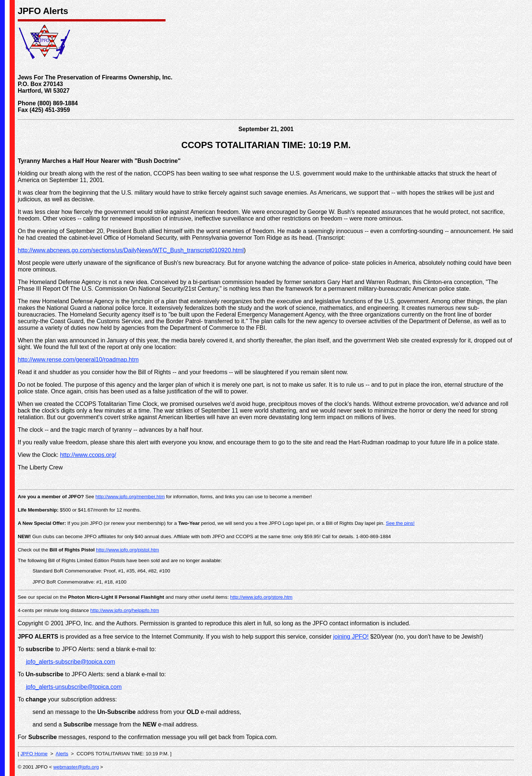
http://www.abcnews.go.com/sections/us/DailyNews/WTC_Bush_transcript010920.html (131, 250)
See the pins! (400, 523)
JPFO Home (34, 754)
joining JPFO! (351, 637)
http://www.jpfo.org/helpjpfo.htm (125, 610)
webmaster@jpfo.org (76, 767)
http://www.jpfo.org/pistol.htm (127, 550)
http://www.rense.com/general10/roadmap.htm (78, 360)
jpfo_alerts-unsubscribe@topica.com (74, 687)
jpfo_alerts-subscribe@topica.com (70, 662)
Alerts (62, 754)
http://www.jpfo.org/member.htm (130, 497)
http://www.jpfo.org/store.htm (261, 597)
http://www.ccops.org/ (88, 455)
